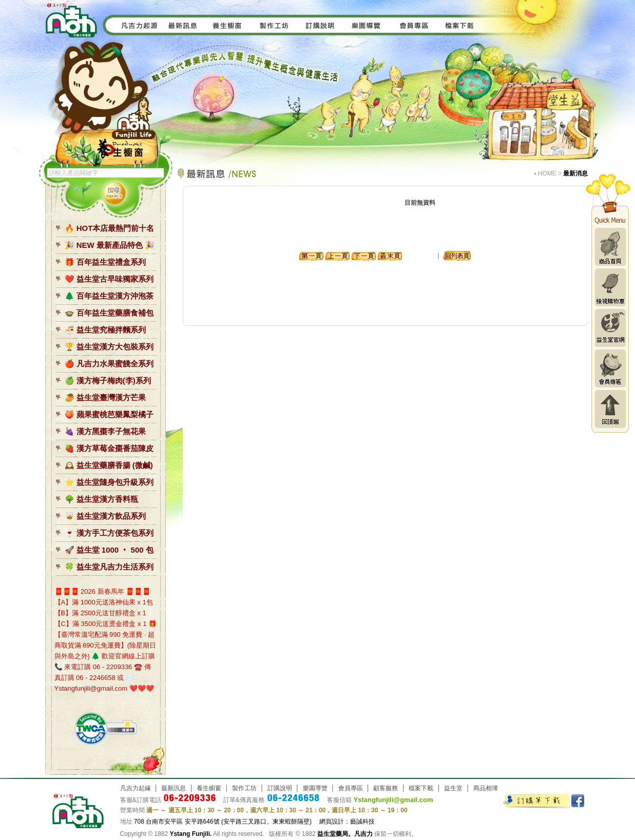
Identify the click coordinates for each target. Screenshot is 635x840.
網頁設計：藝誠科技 (347, 822)
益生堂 (453, 788)
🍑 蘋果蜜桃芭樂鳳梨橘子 (109, 414)
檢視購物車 (610, 287)
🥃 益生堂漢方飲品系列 (105, 516)
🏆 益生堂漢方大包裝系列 (109, 347)
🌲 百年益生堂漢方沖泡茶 (109, 296)
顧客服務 (386, 788)
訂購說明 (280, 788)
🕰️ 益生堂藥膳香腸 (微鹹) (109, 465)
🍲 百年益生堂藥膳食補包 (109, 313)
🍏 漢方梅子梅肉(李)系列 (108, 380)
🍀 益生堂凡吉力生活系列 (109, 567)
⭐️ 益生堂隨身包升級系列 (109, 482)
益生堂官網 (610, 328)
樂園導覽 (315, 788)
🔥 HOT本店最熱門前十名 (110, 228)
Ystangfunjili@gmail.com (393, 800)
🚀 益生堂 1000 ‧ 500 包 (109, 550)
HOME (547, 173)
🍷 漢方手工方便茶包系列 (109, 533)
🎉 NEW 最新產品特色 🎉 (110, 245)
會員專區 (610, 368)
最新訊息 (174, 788)
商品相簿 (486, 788)
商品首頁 (610, 247)
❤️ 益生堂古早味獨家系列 (109, 279)
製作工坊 (244, 788)
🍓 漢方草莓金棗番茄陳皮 (109, 448)
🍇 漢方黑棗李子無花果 (105, 431)
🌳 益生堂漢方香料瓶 (101, 499)
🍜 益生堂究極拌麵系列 (105, 330)
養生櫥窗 (209, 788)
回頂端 (610, 409)
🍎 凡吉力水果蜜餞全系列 (109, 364)
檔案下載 (421, 788)
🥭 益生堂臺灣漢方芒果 (105, 397)
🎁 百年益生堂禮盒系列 (105, 262)
